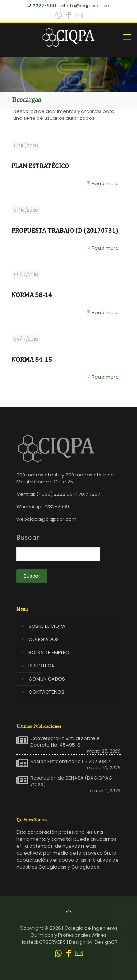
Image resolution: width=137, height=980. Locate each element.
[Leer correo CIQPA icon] (79, 16)
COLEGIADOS (44, 639)
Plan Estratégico (40, 166)
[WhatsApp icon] (59, 16)
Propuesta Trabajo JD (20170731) (65, 230)
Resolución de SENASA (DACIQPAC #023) (71, 781)
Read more (105, 183)
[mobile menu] (127, 37)
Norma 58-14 (32, 295)
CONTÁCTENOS (46, 692)
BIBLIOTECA (41, 666)
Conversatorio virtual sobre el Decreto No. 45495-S (66, 742)
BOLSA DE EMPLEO (49, 653)
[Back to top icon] (69, 911)
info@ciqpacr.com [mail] (88, 6)
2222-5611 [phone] (44, 6)
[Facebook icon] (69, 16)
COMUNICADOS (47, 679)
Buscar (28, 538)
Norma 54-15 (32, 359)
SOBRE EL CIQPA (47, 626)
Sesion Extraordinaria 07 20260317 (70, 762)
